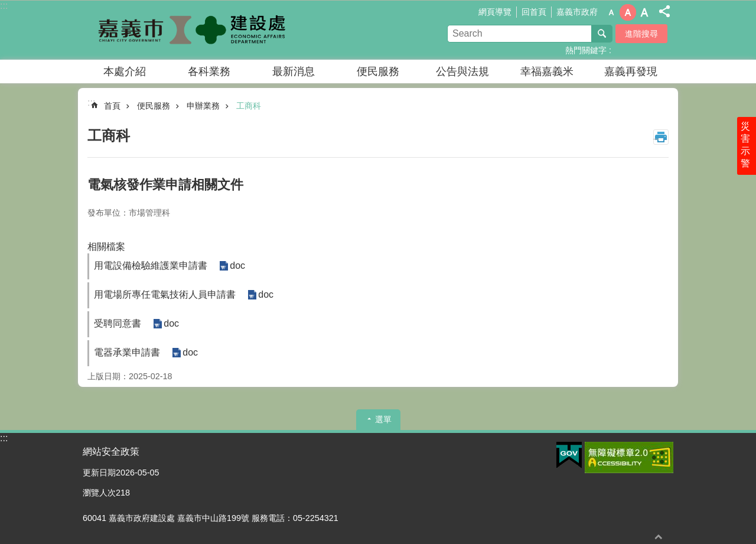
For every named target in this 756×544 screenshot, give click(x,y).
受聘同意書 (118, 323)
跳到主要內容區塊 (6, 6)
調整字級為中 (628, 12)
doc (237, 266)
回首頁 (534, 12)
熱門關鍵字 (586, 50)
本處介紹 (125, 71)
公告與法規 (462, 71)
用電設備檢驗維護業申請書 (151, 266)
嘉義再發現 (631, 71)
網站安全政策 (111, 452)
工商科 (249, 106)
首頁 (112, 106)
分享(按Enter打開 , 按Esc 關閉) (664, 11)
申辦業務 (203, 106)
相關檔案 (106, 247)
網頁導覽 (495, 12)
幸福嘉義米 (547, 71)
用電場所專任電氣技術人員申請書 (165, 294)
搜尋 (602, 34)
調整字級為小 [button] (611, 12)
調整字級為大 (644, 12)
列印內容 (661, 137)
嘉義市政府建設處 (186, 30)
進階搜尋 (641, 34)
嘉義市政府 (577, 12)
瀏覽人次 (99, 493)
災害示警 (745, 146)
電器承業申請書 (127, 352)
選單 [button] (383, 419)
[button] (569, 455)
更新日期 (99, 473)
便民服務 (378, 71)
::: (4, 6)
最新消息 (294, 71)
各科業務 (209, 71)
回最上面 (659, 537)
